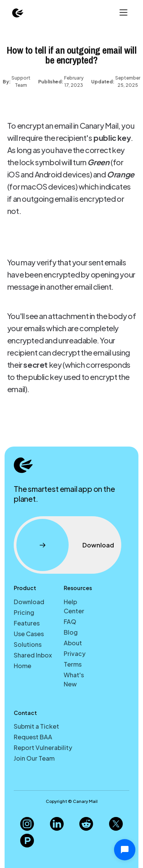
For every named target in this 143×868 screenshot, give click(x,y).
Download (29, 602)
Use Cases (29, 634)
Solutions (28, 644)
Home (22, 666)
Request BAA (33, 737)
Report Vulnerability (43, 748)
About (73, 643)
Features (27, 623)
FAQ (70, 621)
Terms (73, 664)
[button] (123, 13)
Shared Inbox (33, 655)
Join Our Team (34, 758)
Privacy (75, 653)
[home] (18, 13)
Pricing (24, 612)
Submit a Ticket (36, 726)
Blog (71, 632)
